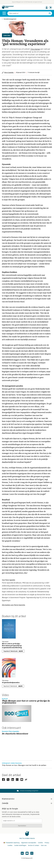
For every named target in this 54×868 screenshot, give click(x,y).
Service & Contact (34, 845)
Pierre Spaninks (9, 72)
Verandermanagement (10, 19)
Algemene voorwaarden (29, 843)
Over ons (44, 845)
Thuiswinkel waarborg (12, 843)
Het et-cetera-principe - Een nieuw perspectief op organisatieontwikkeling (12, 646)
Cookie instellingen (20, 845)
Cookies (10, 845)
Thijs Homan (35, 49)
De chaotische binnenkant (15, 734)
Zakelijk (27, 803)
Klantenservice (27, 799)
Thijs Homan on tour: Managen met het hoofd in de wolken (24, 765)
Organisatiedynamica (11, 683)
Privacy (47, 843)
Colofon (40, 843)
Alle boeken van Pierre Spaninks (14, 605)
